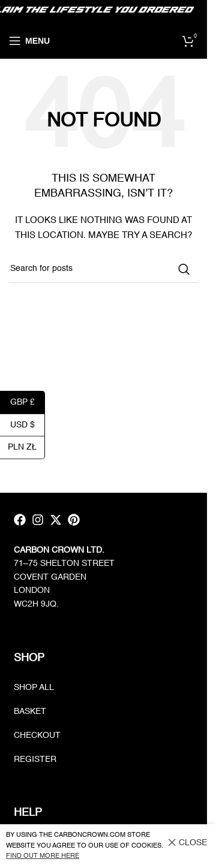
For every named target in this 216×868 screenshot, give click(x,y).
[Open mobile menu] (29, 41)
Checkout (37, 736)
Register (35, 759)
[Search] (103, 269)
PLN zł (26, 447)
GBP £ (28, 402)
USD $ (28, 425)
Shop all (34, 688)
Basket (30, 712)
